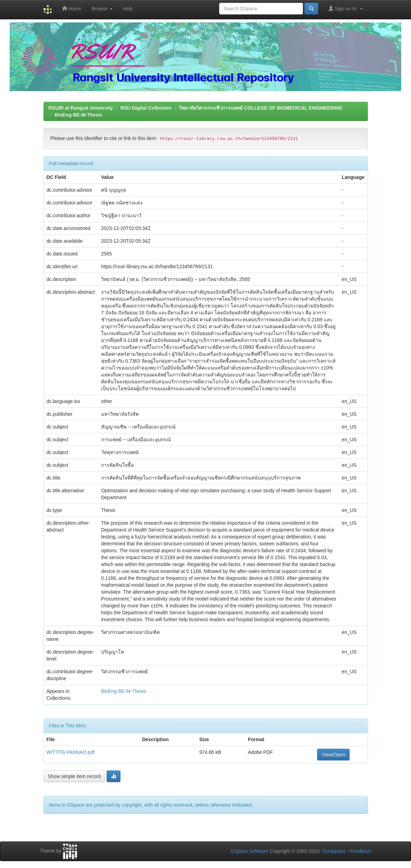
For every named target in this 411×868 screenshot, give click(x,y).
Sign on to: (346, 8)
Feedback (360, 851)
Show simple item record (74, 776)
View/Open (333, 755)
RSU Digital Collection (146, 108)
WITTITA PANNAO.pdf (71, 752)
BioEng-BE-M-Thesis (78, 115)
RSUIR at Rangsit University (81, 108)
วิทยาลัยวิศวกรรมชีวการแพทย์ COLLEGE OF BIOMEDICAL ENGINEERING (261, 108)
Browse (102, 9)
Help (128, 9)
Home (72, 8)
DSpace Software (249, 851)
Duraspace (334, 851)
